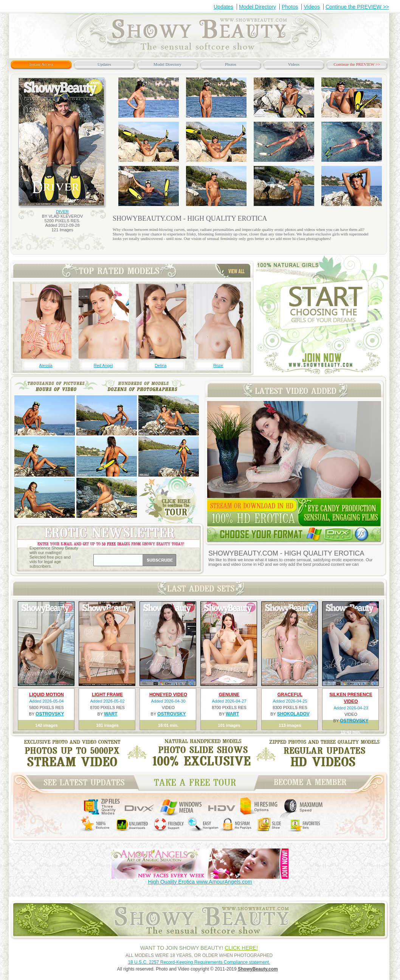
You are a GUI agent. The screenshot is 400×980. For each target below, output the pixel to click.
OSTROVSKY (50, 714)
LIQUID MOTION (47, 695)
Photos (290, 7)
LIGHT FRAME (107, 695)
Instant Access (41, 64)
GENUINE (229, 695)
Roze (218, 365)
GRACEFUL (290, 695)
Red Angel (103, 365)
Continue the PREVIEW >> (357, 7)
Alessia (46, 365)
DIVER (62, 212)
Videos (312, 7)
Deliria (160, 365)
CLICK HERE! (241, 948)
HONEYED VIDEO (168, 695)
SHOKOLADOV (293, 714)
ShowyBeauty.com (258, 969)
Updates (223, 7)
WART (111, 714)
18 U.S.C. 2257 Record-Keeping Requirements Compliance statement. (199, 962)
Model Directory (257, 7)
